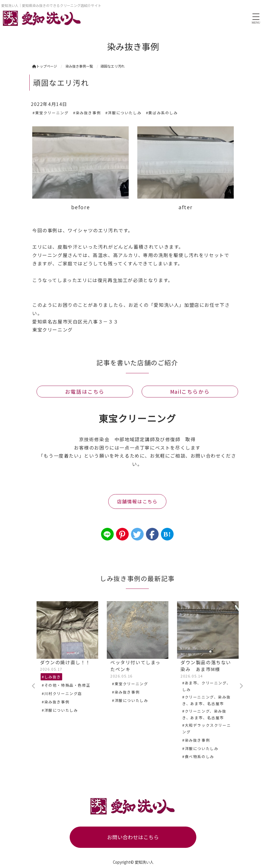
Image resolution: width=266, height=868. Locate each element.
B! (167, 534)
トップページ (45, 66)
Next (241, 686)
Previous (34, 686)
